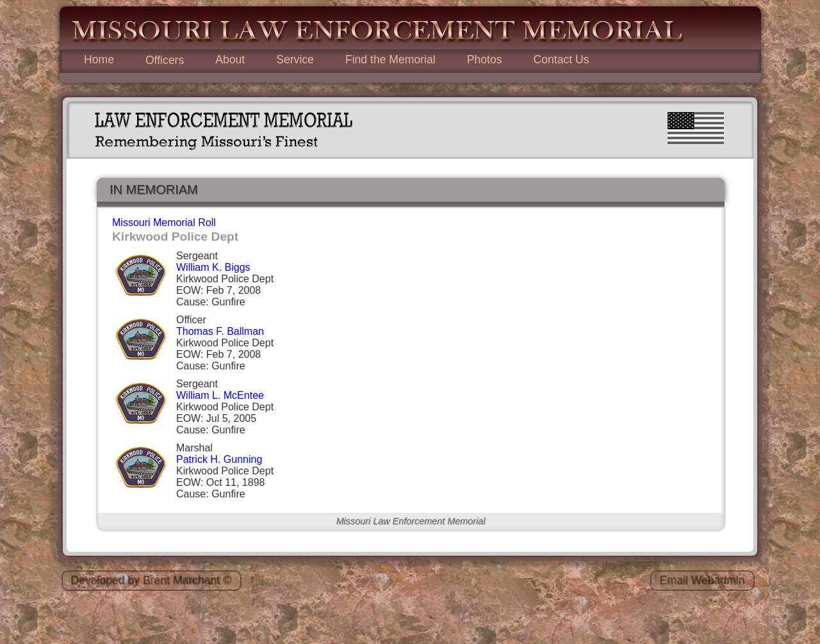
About (230, 60)
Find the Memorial (390, 60)
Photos (485, 60)
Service (295, 60)
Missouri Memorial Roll (164, 222)
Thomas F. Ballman (220, 331)
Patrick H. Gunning (219, 459)
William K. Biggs (213, 267)
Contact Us (561, 60)
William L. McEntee (220, 395)
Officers (165, 60)
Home (99, 60)
